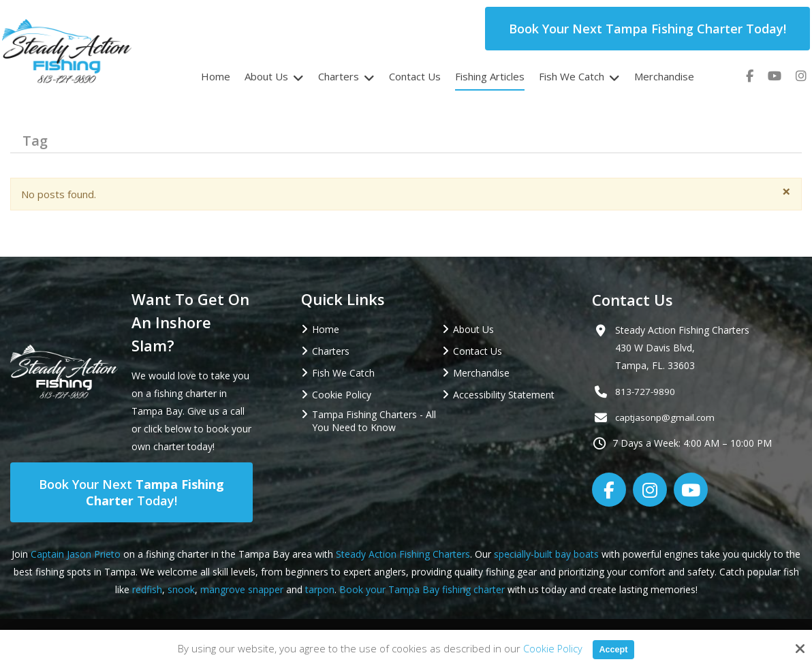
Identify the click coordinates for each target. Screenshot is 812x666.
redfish (147, 589)
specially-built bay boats (546, 554)
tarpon (320, 589)
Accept (614, 649)
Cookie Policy (550, 648)
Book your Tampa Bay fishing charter (422, 589)
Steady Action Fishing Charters (403, 554)
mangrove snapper (242, 589)
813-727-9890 (646, 391)
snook (181, 589)
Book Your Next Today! (131, 492)
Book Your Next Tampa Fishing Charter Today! (647, 29)
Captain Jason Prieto (76, 554)
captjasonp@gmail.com (667, 417)
